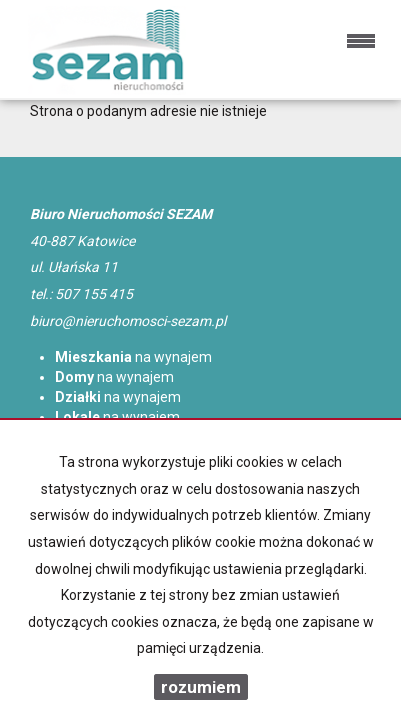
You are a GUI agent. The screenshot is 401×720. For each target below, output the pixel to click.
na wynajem (133, 357)
